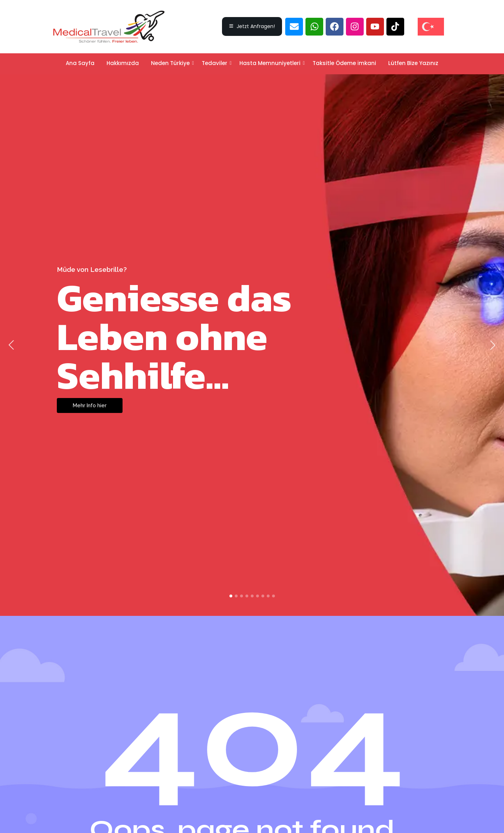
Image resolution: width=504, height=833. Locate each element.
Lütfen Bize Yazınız (413, 63)
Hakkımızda (123, 63)
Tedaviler (216, 63)
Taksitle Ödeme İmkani (344, 63)
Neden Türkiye (172, 63)
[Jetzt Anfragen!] (252, 26)
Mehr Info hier (90, 405)
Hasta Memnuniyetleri (271, 63)
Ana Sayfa (80, 63)
